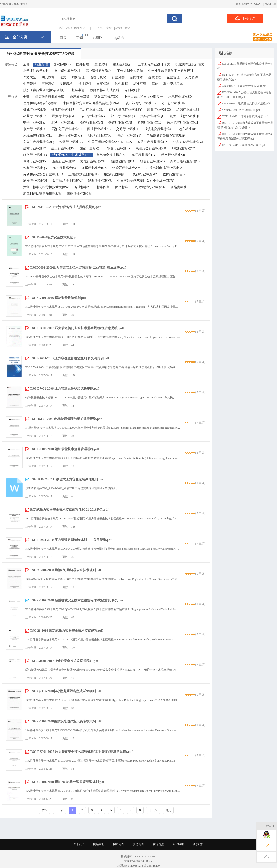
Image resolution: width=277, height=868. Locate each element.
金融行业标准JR (64, 161)
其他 (155, 84)
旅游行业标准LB (116, 174)
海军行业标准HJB (94, 168)
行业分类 (118, 77)
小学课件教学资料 (36, 71)
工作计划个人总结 (130, 71)
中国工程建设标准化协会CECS (110, 142)
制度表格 (66, 84)
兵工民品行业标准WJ (68, 181)
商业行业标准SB (99, 129)
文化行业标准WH (93, 161)
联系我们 (198, 844)
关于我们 (79, 844)
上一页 (60, 810)
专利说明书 (132, 90)
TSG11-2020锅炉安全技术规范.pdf (54, 237)
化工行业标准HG (173, 103)
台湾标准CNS (80, 97)
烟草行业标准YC (100, 135)
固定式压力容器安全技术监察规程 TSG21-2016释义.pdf (69, 510)
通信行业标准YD (149, 123)
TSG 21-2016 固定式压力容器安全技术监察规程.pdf (66, 631)
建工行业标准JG (63, 148)
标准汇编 (140, 84)
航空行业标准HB (35, 155)
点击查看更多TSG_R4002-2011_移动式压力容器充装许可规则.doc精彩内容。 (72, 488)
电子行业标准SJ (34, 123)
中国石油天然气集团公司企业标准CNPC (146, 181)
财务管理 (78, 77)
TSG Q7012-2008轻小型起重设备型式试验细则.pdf (66, 691)
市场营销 (48, 84)
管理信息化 (98, 77)
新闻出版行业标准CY (185, 161)
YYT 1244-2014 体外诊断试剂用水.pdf (245, 116)
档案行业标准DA (123, 161)
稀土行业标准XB (173, 155)
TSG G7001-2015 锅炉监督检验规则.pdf (58, 298)
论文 (63, 77)
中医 (101, 28)
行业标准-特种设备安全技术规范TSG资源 (41, 54)
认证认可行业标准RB (141, 103)
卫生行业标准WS (70, 135)
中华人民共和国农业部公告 (143, 97)
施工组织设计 (123, 64)
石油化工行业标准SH (67, 129)
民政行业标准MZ (145, 174)
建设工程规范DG (106, 97)
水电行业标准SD (180, 97)
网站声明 (99, 844)
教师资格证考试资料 (105, 90)
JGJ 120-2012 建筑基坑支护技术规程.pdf (246, 103)
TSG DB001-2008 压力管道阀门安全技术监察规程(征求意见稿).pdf (77, 328)
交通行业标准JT (127, 129)
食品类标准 (178, 187)
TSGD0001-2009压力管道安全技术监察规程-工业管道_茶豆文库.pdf (78, 268)
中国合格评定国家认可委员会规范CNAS (92, 103)
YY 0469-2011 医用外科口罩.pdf (241, 110)
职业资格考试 (173, 84)
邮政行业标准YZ (183, 148)
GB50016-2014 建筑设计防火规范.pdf (244, 86)
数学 (127, 28)
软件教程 (121, 84)
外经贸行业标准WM (126, 168)
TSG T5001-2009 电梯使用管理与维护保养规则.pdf (66, 419)
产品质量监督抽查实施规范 (166, 135)
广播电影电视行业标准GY (165, 168)
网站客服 (178, 844)
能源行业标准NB (100, 181)
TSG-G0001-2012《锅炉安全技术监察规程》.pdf (64, 661)
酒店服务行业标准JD (50, 97)
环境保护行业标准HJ (38, 135)
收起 (270, 826)
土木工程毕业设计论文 (154, 64)
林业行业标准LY (35, 116)
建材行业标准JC (35, 148)
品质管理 (155, 77)
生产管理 (30, 84)
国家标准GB (62, 64)
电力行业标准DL (91, 110)
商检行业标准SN (91, 123)
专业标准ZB (83, 187)
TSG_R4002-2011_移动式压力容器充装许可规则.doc (67, 479)
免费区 (97, 38)
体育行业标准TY (35, 161)
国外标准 (83, 64)
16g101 (91, 28)
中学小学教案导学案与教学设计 (171, 71)
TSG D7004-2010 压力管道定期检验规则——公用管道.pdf (71, 540)
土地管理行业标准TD (83, 174)
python (118, 28)
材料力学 (79, 28)
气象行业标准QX (35, 168)
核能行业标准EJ (63, 110)
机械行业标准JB (35, 110)
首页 (63, 38)
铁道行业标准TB (120, 123)
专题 (79, 38)
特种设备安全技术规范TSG (72, 155)
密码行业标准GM (79, 194)
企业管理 (173, 77)
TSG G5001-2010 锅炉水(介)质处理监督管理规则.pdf (67, 782)
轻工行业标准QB (123, 116)
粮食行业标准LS (119, 148)
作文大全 (30, 77)
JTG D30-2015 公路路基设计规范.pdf (244, 145)
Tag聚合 (118, 38)
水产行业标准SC (35, 129)
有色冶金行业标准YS (111, 155)
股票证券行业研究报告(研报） (45, 90)
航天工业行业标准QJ (184, 116)
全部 (26, 64)
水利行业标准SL (63, 123)
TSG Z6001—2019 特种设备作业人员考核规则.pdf (65, 207)
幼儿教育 (48, 77)
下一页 (153, 810)
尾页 (168, 810)
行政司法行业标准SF (150, 187)
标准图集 (103, 187)
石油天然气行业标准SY (125, 110)
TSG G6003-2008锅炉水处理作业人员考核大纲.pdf (66, 721)
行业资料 (85, 84)
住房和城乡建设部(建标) (40, 103)
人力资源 (192, 77)
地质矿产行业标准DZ (152, 142)
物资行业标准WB (152, 161)
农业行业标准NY (93, 116)
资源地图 (138, 844)
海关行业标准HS (64, 168)
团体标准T (123, 187)
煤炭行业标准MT (64, 116)
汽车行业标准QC (152, 116)
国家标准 (103, 84)
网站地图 (119, 844)
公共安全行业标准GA (188, 142)
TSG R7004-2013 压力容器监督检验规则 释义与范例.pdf (70, 358)
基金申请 (78, 90)
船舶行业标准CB (159, 110)
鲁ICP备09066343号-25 (138, 861)
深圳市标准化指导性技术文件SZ (46, 187)
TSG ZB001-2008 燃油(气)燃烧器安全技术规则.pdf (66, 570)
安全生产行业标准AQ (38, 142)
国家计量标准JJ (91, 148)
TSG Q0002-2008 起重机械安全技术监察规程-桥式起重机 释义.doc (77, 600)
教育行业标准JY (174, 174)
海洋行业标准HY (144, 155)
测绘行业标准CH (35, 181)
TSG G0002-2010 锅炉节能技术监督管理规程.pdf (64, 449)
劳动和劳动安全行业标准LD (43, 174)
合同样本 (136, 77)
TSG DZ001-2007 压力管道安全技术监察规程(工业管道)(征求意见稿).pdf (81, 752)
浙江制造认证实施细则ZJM (42, 194)
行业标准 (42, 64)
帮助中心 (271, 4)
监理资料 (101, 64)
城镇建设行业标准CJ (159, 129)
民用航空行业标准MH (182, 123)
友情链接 (158, 844)
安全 (109, 28)
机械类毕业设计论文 (190, 64)
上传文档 (245, 18)
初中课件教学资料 (67, 71)
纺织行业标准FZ (188, 110)
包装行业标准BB (71, 142)
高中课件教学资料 (99, 71)
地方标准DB (187, 129)
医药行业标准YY (129, 135)
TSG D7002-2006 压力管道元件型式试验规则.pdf (64, 389)
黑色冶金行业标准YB (151, 148)
